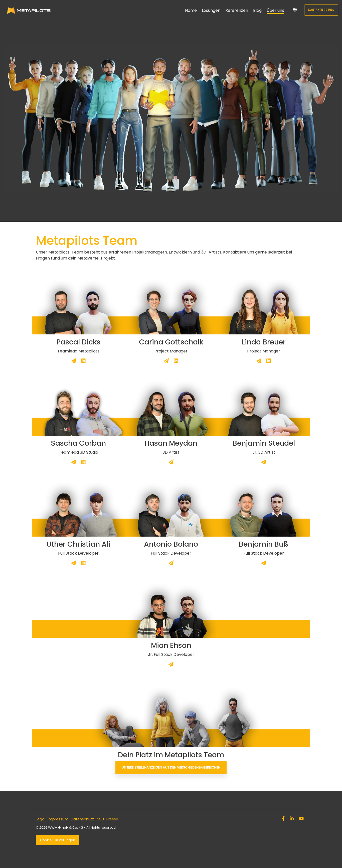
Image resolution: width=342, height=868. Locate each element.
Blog (257, 10)
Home (191, 10)
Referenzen (237, 10)
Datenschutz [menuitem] (82, 819)
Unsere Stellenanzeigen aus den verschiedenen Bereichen (171, 767)
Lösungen (211, 10)
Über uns (275, 10)
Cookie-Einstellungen (58, 840)
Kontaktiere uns (321, 10)
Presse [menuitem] (112, 819)
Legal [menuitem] (41, 819)
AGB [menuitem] (100, 819)
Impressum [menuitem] (58, 819)
